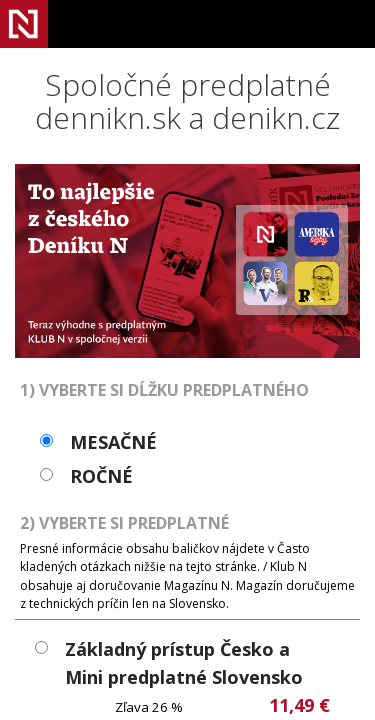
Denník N (24, 24)
